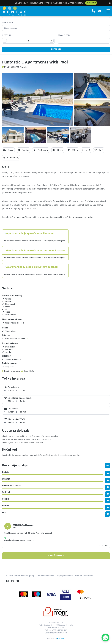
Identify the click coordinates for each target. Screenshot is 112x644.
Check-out (8, 23)
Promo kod (64, 35)
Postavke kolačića (45, 576)
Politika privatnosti (84, 576)
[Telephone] (93, 11)
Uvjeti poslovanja (65, 576)
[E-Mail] (100, 11)
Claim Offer (91, 3)
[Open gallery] (38, 100)
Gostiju (6, 35)
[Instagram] (14, 581)
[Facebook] (9, 581)
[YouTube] (19, 581)
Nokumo (61, 639)
